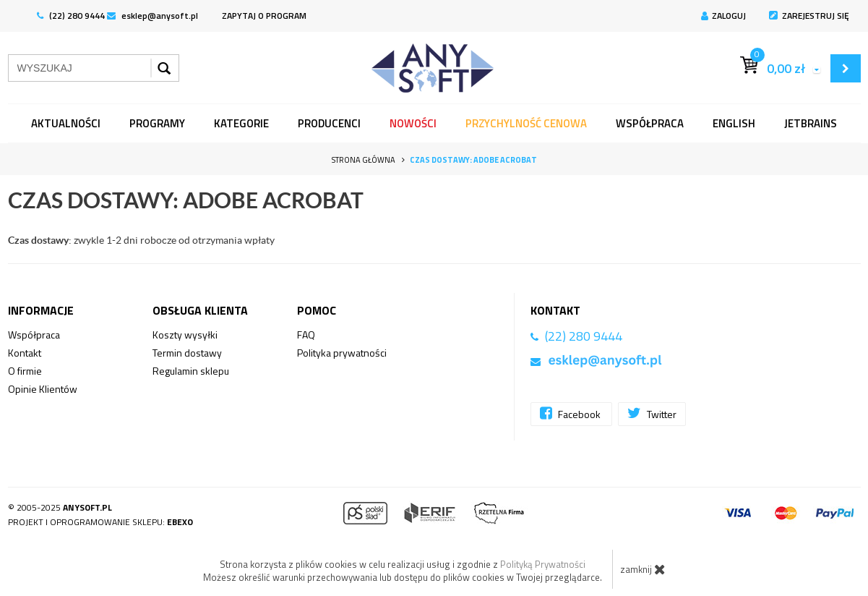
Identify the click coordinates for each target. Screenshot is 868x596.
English (734, 123)
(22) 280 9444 (71, 16)
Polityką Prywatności (543, 564)
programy (157, 123)
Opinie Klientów (43, 389)
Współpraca (650, 123)
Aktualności (66, 123)
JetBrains (811, 123)
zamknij (643, 569)
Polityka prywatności (342, 353)
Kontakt (25, 353)
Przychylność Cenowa (526, 123)
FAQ (306, 335)
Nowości (413, 123)
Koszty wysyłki (185, 335)
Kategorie (241, 123)
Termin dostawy (187, 353)
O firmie (25, 371)
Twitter (652, 413)
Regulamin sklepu (191, 371)
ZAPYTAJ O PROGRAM (264, 16)
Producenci (329, 123)
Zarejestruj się (809, 16)
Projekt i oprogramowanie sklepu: (100, 522)
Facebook (571, 413)
